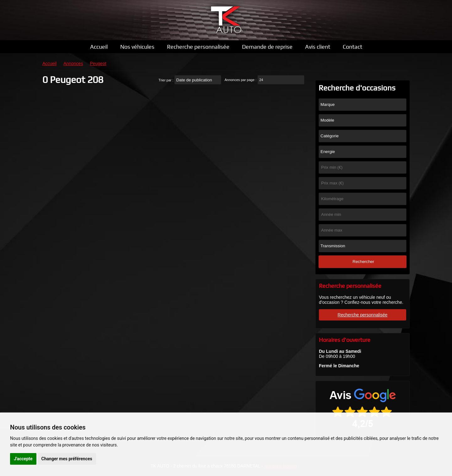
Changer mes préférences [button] (67, 459)
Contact (352, 47)
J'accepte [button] (23, 459)
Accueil (99, 47)
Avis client (318, 47)
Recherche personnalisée (198, 47)
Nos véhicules (137, 47)
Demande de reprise (267, 47)
